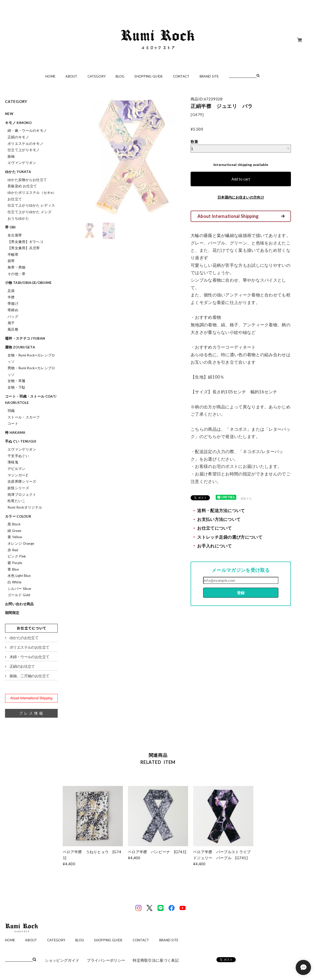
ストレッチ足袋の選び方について (230, 537)
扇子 (11, 323)
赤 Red (13, 550)
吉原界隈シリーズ (22, 481)
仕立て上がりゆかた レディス (31, 205)
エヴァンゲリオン (22, 163)
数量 (194, 142)
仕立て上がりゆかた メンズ (29, 212)
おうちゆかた (18, 218)
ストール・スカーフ (24, 417)
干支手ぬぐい (18, 456)
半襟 (11, 297)
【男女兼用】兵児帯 (24, 248)
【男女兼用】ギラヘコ (25, 242)
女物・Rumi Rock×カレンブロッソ (31, 358)
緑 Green (14, 531)
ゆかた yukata (18, 172)
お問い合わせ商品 (19, 604)
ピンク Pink (17, 556)
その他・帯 (17, 274)
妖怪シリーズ (18, 488)
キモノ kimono (18, 123)
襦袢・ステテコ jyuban (25, 338)
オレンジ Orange (21, 543)
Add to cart (241, 179)
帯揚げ (13, 303)
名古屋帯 (15, 235)
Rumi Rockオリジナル (25, 507)
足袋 (11, 291)
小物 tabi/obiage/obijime (28, 283)
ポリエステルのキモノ (25, 144)
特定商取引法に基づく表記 (156, 960)
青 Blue (13, 569)
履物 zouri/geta (20, 347)
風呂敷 (13, 329)
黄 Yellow (15, 537)
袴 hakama (15, 433)
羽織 (11, 411)
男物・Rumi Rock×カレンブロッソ (31, 371)
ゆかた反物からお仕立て (27, 180)
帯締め (13, 310)
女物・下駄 (17, 387)
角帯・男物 (17, 267)
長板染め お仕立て (22, 186)
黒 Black (14, 524)
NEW (9, 114)
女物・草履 (17, 381)
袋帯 (11, 261)
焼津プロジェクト (22, 495)
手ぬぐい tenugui (21, 441)
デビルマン (17, 469)
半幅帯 (13, 255)
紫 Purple (15, 563)
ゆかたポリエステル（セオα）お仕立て (32, 196)
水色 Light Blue (19, 576)
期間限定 (12, 613)
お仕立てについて (214, 528)
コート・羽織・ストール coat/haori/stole (31, 400)
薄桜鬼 (13, 462)
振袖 (11, 156)
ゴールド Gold (19, 595)
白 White (14, 582)
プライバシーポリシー (106, 960)
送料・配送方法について (221, 511)
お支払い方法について (219, 519)
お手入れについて (214, 546)
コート (13, 423)
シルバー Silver (19, 589)
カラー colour (18, 516)
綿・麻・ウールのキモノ (27, 131)
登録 (241, 593)
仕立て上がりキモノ (24, 150)
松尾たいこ (17, 501)
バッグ (13, 317)
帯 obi (10, 227)
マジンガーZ (18, 475)
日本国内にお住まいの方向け (241, 197)
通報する (246, 498)
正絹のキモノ (18, 137)
